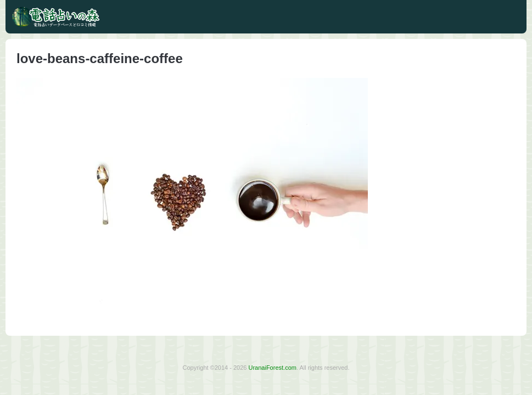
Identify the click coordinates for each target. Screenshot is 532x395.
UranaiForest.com (273, 368)
